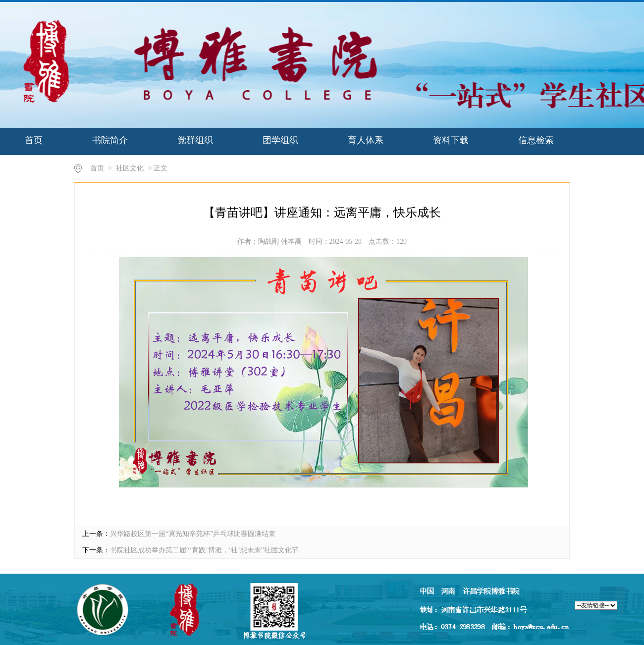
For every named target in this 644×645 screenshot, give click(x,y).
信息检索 (536, 140)
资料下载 (451, 140)
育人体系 (366, 140)
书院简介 (110, 140)
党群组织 (195, 140)
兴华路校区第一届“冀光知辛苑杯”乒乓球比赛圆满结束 (193, 534)
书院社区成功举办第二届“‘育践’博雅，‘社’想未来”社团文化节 (204, 550)
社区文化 (130, 168)
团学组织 (280, 140)
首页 (34, 140)
